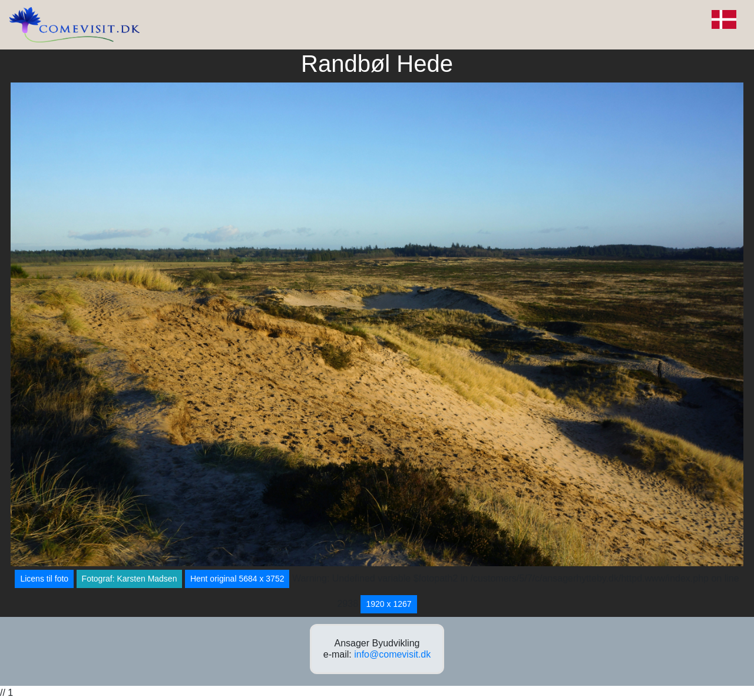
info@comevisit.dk (392, 654)
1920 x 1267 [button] (388, 604)
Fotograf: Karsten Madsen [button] (130, 579)
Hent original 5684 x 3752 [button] (237, 579)
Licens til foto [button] (44, 579)
